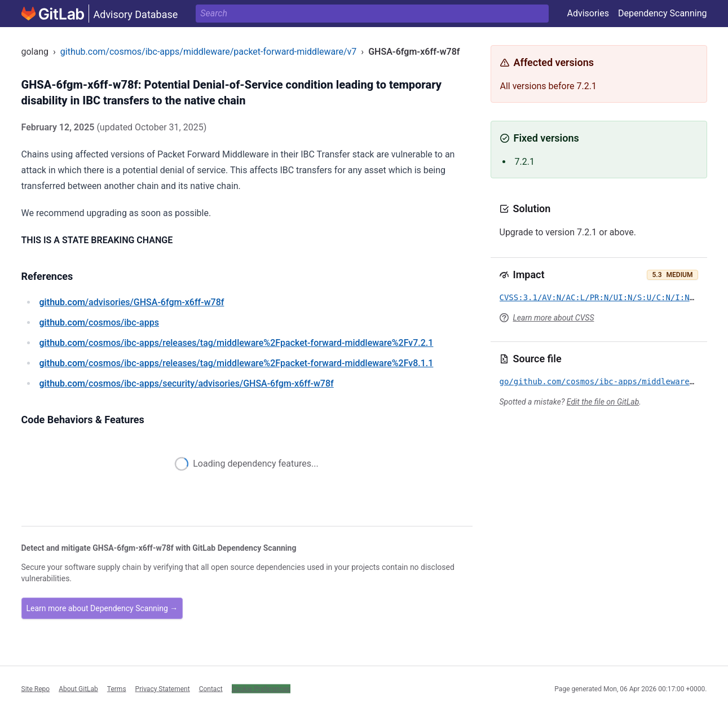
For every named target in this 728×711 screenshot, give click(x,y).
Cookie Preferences (261, 688)
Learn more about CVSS (554, 318)
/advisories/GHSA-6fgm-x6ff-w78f (132, 302)
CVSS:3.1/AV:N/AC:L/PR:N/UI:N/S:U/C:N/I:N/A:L (604, 297)
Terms (117, 688)
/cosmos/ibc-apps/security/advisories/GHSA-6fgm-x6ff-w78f (187, 383)
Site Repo (36, 688)
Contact (211, 688)
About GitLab (78, 688)
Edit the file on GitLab (603, 402)
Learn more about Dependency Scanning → (102, 608)
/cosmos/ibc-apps (99, 322)
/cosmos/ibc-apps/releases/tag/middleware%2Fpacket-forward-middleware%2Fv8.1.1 (237, 363)
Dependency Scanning (663, 13)
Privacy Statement (163, 688)
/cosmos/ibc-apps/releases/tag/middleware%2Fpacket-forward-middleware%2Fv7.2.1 (237, 343)
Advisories (588, 13)
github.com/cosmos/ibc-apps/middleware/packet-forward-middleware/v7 (209, 52)
